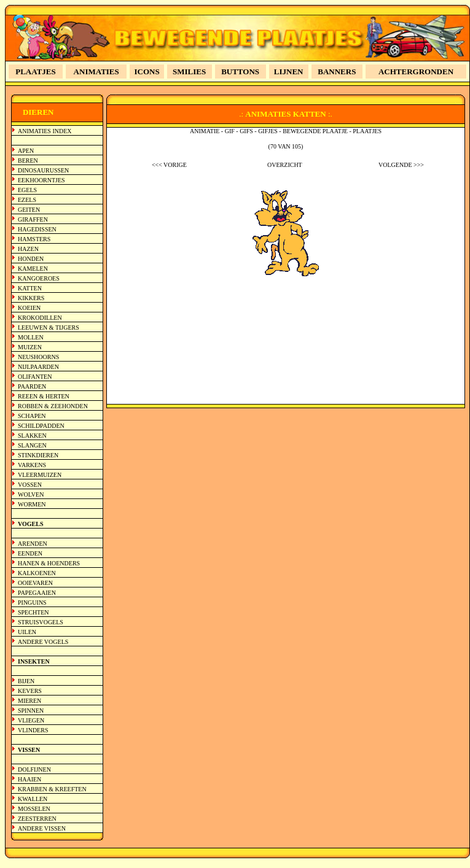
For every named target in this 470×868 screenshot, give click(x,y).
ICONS (147, 72)
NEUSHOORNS (38, 357)
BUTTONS (240, 72)
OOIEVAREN (35, 583)
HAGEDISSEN (37, 229)
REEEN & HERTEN (44, 396)
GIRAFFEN (33, 219)
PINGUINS (32, 603)
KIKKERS (31, 298)
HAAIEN (29, 779)
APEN (26, 151)
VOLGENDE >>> (401, 165)
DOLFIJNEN (34, 769)
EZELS (27, 200)
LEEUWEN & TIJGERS (49, 327)
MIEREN (29, 701)
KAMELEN (33, 269)
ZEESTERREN (37, 819)
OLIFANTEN (35, 377)
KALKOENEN (37, 573)
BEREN (28, 161)
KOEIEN (29, 308)
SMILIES (189, 72)
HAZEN (28, 249)
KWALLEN (33, 799)
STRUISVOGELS (41, 622)
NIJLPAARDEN (38, 367)
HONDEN (31, 259)
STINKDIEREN (38, 455)
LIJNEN (289, 72)
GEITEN (29, 210)
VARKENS (32, 465)
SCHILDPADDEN (41, 426)
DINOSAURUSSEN (43, 170)
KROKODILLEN (40, 318)
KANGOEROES (39, 278)
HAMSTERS (34, 239)
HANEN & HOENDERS (49, 563)
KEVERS (30, 691)
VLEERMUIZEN (40, 475)
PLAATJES (36, 72)
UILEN (27, 632)
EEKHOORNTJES (41, 180)
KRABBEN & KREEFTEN (52, 789)
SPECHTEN (33, 612)
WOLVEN (31, 494)
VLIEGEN (31, 720)
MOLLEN (31, 337)
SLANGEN (32, 445)
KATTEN (30, 288)
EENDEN (30, 553)
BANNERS (337, 72)
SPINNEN (31, 711)
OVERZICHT (285, 165)
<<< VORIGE (169, 165)
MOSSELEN (34, 809)
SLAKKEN (32, 436)
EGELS (27, 190)
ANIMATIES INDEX (45, 131)
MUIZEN (30, 347)
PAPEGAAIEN (37, 593)
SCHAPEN (32, 416)
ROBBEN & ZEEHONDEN (53, 406)
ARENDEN (33, 544)
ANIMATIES (96, 72)
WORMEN (32, 504)
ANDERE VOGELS (43, 642)
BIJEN (26, 681)
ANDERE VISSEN (42, 828)
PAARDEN (32, 386)
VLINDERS (33, 730)
